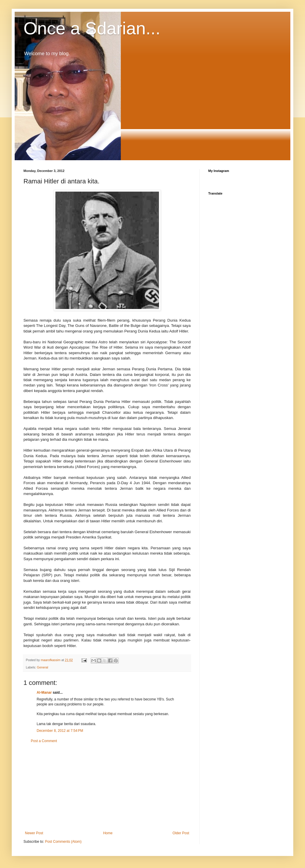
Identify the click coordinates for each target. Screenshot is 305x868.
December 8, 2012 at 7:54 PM (60, 731)
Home (108, 833)
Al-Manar (44, 693)
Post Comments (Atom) (63, 842)
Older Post (181, 833)
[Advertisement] (107, 787)
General (43, 667)
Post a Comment (44, 741)
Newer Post (34, 833)
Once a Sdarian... (92, 28)
